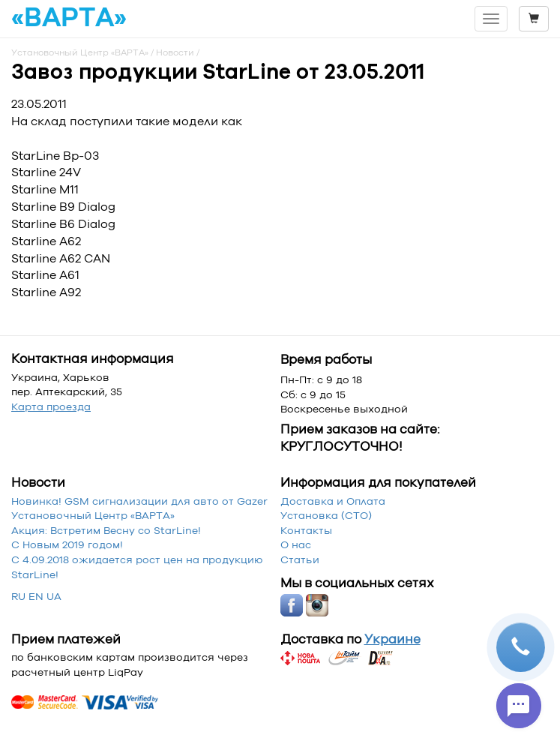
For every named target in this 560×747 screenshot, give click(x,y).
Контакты (306, 530)
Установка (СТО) (326, 515)
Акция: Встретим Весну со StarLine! (106, 530)
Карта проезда (51, 406)
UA (54, 596)
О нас (296, 544)
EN (36, 596)
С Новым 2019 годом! (67, 544)
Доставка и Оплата (333, 501)
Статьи (300, 559)
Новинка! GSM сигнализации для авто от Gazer (139, 501)
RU (18, 596)
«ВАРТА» (69, 18)
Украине (392, 639)
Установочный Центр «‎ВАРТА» (93, 515)
